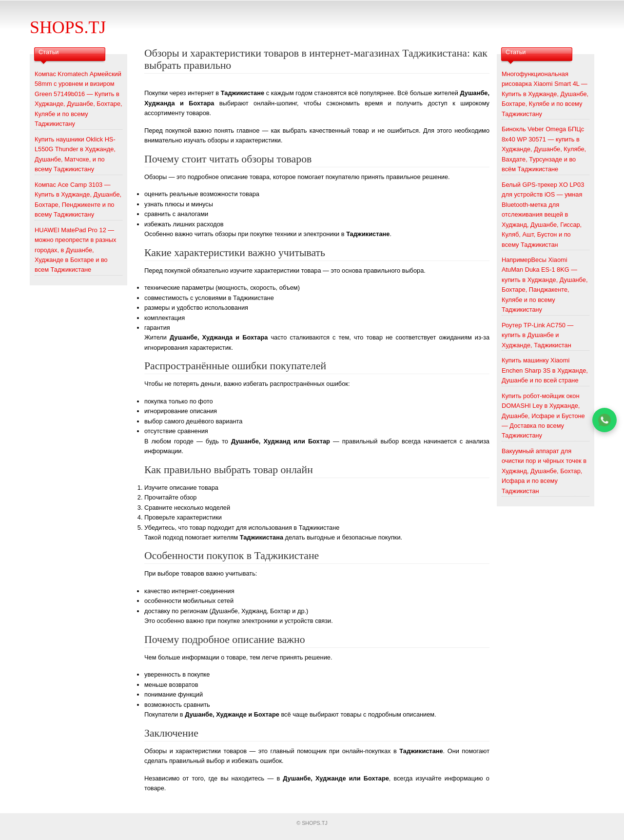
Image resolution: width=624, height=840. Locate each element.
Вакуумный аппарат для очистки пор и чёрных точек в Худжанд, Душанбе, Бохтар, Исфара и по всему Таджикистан (544, 471)
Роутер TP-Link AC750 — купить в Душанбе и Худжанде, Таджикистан (537, 335)
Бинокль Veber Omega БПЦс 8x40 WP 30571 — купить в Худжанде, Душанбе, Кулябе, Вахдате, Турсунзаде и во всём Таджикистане (544, 149)
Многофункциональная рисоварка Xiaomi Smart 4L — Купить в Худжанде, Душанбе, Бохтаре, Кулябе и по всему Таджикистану (545, 94)
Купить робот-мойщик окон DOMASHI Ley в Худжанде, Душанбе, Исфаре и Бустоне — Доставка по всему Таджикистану (543, 416)
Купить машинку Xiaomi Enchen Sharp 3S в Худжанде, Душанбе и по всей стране (545, 370)
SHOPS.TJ (68, 27)
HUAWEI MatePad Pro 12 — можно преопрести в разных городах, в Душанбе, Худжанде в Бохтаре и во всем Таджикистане (75, 250)
